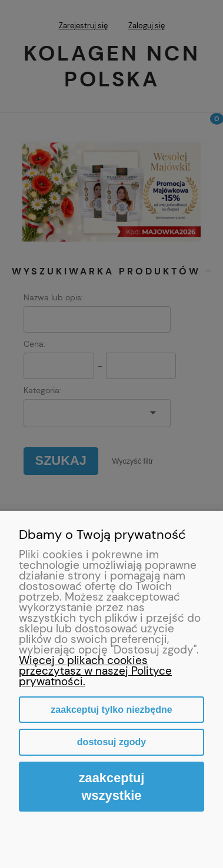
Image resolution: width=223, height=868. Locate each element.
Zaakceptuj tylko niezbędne (111, 710)
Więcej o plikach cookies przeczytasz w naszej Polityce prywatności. (95, 671)
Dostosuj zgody (111, 742)
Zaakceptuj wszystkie (112, 786)
